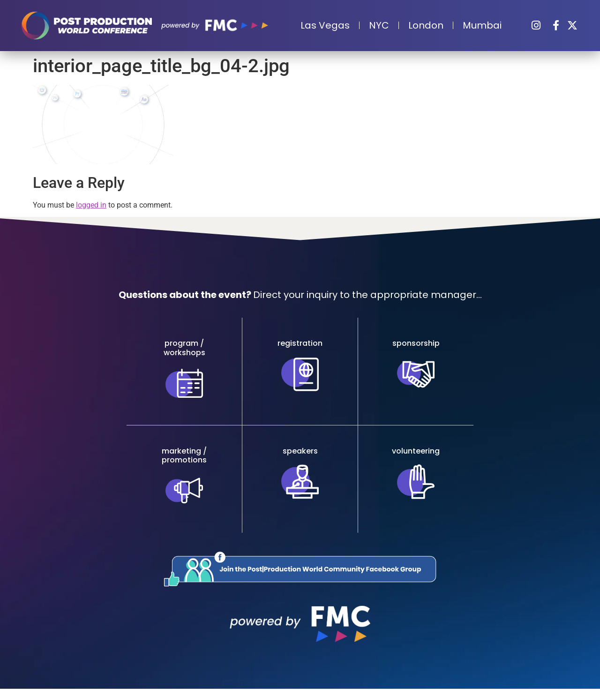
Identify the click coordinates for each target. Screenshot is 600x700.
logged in (91, 205)
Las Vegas (325, 25)
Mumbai (482, 25)
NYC (379, 25)
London (426, 25)
